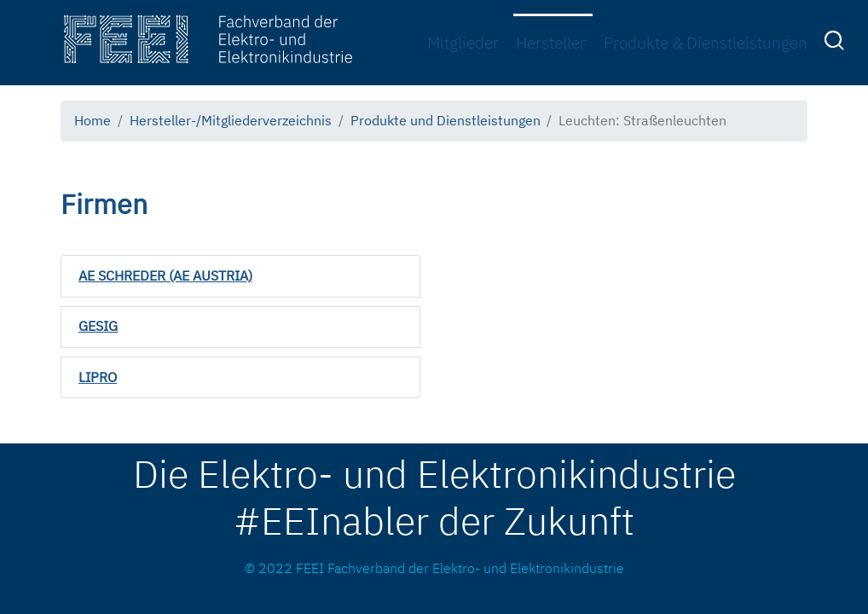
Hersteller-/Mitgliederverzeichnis (231, 120)
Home (93, 120)
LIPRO (98, 377)
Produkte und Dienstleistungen (446, 120)
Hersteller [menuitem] (551, 43)
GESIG (98, 326)
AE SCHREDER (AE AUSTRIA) (165, 275)
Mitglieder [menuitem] (463, 43)
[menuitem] (836, 43)
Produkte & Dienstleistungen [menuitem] (706, 43)
